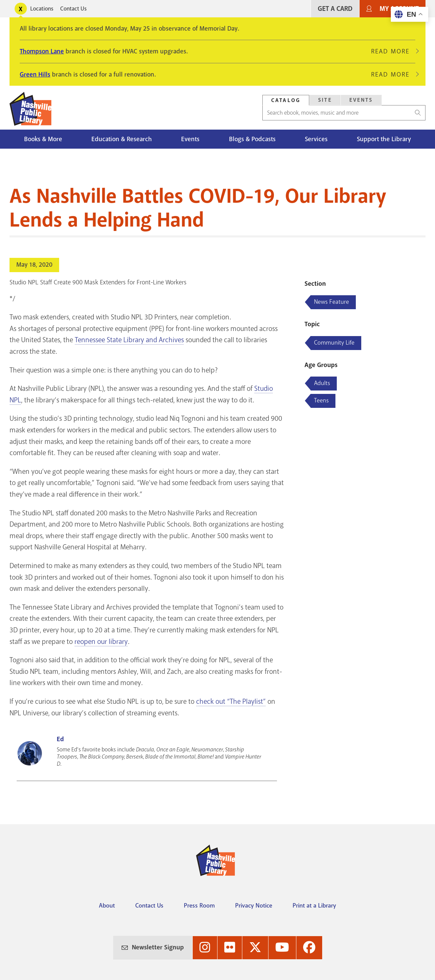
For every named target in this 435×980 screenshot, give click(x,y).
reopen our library (101, 642)
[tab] (286, 100)
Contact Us (73, 9)
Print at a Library (314, 906)
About (107, 906)
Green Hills (35, 74)
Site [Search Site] (325, 100)
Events (190, 139)
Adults (322, 383)
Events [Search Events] (361, 100)
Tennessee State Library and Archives (129, 340)
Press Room (199, 906)
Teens (321, 400)
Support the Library (384, 139)
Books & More (43, 139)
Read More (393, 51)
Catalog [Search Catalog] (286, 100)
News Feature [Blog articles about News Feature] (332, 302)
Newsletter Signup (158, 947)
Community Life (334, 343)
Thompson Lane (42, 51)
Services (316, 139)
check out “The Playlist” (231, 701)
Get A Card (335, 9)
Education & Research (122, 139)
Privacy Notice (254, 906)
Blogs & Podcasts (252, 139)
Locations (42, 9)
